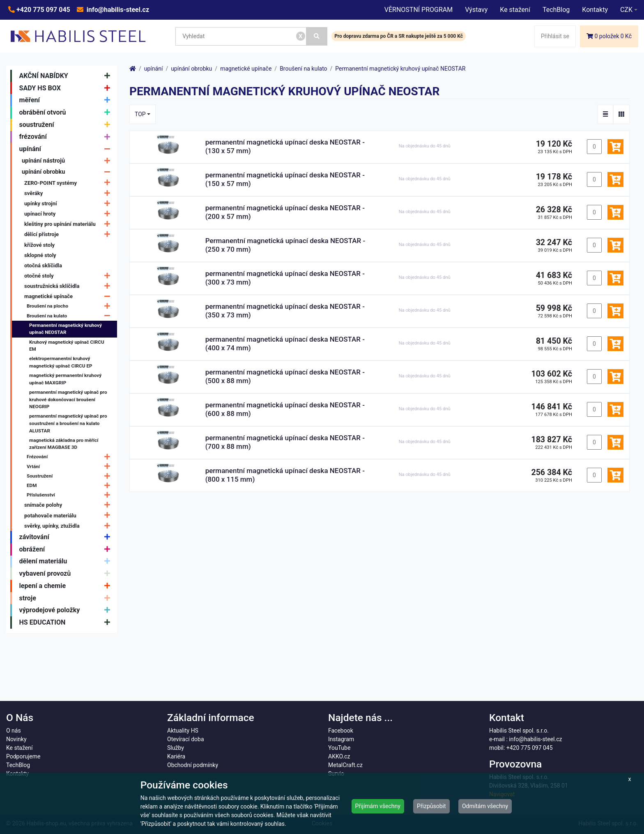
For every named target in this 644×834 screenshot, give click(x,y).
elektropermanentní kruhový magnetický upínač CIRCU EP (61, 362)
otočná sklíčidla (43, 265)
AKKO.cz (339, 756)
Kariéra (176, 756)
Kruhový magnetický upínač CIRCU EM (67, 346)
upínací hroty (69, 214)
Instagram (341, 739)
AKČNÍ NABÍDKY (67, 76)
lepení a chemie (67, 586)
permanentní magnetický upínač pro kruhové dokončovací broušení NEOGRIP (68, 399)
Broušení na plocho (70, 307)
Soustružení (70, 476)
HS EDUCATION (67, 623)
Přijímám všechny (378, 806)
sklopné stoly (40, 255)
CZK (626, 10)
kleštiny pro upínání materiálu (69, 224)
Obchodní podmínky (193, 765)
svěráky (69, 193)
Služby (176, 748)
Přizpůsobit (431, 806)
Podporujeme (23, 756)
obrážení (67, 549)
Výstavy (476, 10)
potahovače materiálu (69, 516)
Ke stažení (515, 10)
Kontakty (595, 10)
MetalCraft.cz (345, 765)
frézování (67, 137)
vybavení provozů (67, 574)
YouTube (339, 748)
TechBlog (556, 10)
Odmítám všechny (485, 806)
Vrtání (70, 467)
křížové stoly (39, 245)
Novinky (16, 739)
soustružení (67, 125)
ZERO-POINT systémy (69, 183)
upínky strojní (69, 203)
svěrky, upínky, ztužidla (69, 526)
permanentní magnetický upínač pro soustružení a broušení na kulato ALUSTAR (68, 423)
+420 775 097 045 (43, 10)
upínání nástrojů (68, 161)
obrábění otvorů (67, 113)
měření (67, 100)
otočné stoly (69, 276)
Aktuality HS (183, 731)
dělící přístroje (69, 235)
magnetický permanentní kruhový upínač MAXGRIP (65, 379)
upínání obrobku (68, 172)
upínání (67, 149)
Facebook (341, 731)
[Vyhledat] (317, 36)
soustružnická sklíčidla (69, 286)
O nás (14, 731)
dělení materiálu (67, 562)
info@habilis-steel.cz (117, 10)
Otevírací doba (186, 739)
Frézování (70, 457)
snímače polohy (69, 505)
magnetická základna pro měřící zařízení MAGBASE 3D (64, 444)
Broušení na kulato (70, 316)
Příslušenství (70, 495)
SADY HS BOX (67, 88)
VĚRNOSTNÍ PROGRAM (419, 10)
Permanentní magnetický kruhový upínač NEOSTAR (66, 329)
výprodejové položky (67, 610)
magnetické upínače (69, 296)
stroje (67, 598)
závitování (67, 537)
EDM (70, 486)
